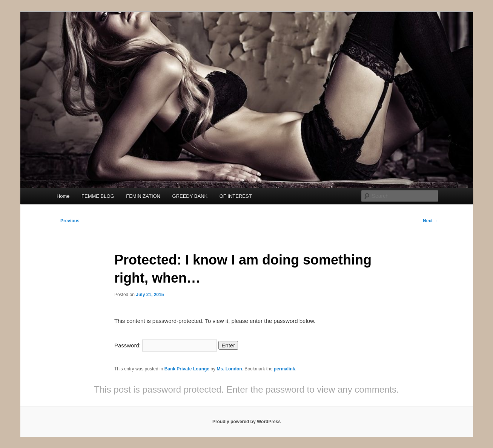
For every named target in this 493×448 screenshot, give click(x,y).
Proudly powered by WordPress (246, 422)
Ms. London (229, 369)
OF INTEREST (236, 196)
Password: (166, 345)
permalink (285, 369)
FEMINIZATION (143, 196)
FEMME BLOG (98, 196)
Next (431, 221)
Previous (67, 221)
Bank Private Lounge (187, 369)
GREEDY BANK (190, 196)
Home (63, 196)
